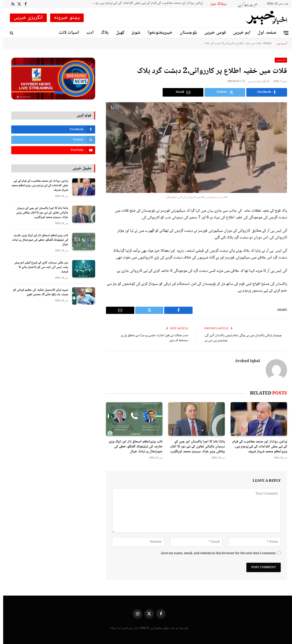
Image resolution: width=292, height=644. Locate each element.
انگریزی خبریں (25, 18)
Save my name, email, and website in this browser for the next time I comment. (215, 553)
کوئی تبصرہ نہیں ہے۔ (255, 81)
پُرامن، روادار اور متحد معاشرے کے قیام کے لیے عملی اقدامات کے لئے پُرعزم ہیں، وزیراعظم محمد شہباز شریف (143, 3)
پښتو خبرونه (64, 18)
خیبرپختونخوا (157, 33)
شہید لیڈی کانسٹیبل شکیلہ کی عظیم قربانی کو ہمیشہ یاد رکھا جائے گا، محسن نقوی (37, 292)
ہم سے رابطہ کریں (245, 4)
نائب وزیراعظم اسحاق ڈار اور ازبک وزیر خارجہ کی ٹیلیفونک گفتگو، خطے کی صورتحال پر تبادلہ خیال (132, 447)
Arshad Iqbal (244, 361)
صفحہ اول (264, 33)
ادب (87, 33)
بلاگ (102, 33)
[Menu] (283, 33)
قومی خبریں (212, 33)
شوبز (133, 33)
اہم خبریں (239, 33)
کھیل (117, 33)
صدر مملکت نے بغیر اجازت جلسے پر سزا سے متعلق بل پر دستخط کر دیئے (151, 338)
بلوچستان (185, 33)
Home (264, 43)
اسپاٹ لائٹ (66, 33)
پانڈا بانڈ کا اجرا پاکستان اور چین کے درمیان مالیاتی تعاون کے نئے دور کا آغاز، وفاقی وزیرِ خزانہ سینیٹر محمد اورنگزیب (194, 447)
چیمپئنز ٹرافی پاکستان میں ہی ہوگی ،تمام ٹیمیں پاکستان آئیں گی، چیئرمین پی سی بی (240, 338)
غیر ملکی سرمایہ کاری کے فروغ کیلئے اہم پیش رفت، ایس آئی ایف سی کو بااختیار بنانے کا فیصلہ (38, 267)
